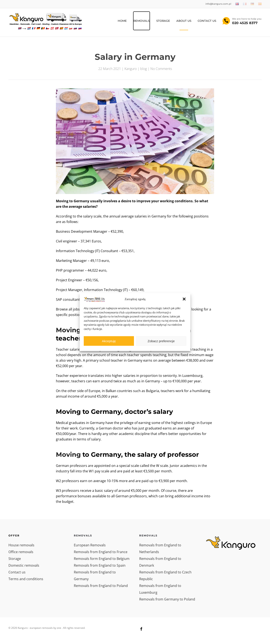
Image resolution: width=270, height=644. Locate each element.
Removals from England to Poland (101, 586)
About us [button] (184, 21)
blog (144, 69)
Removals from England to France (101, 552)
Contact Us (207, 21)
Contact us (17, 572)
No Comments (161, 69)
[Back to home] (45, 21)
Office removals (21, 552)
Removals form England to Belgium (102, 559)
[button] (184, 299)
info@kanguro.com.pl (218, 4)
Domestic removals (24, 565)
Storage (15, 559)
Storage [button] (163, 21)
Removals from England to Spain (100, 565)
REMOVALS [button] (142, 21)
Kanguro (131, 69)
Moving (68, 455)
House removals (21, 545)
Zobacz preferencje (161, 341)
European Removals (90, 545)
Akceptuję (109, 341)
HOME (122, 21)
